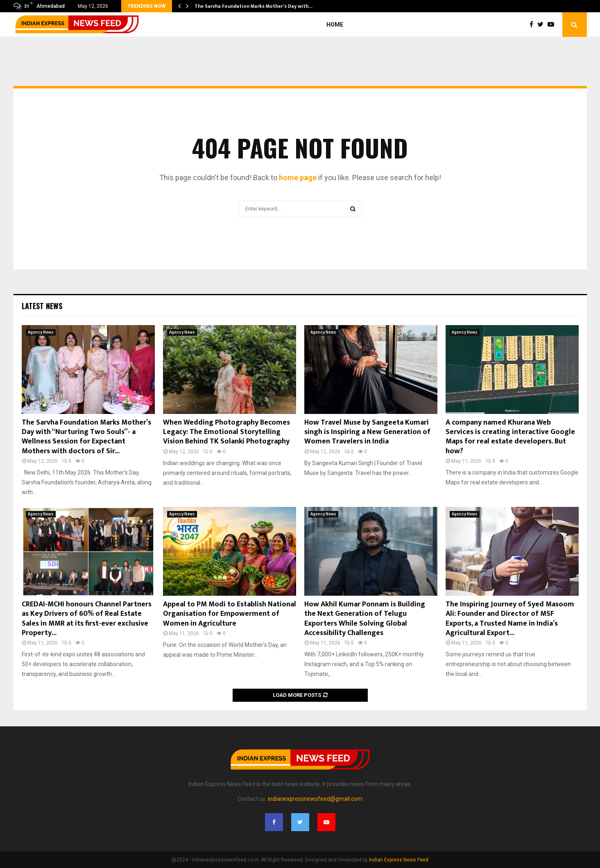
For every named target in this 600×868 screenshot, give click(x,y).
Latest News (42, 306)
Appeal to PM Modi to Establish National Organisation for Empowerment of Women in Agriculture (230, 614)
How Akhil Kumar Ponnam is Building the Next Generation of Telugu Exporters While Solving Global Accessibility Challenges (365, 619)
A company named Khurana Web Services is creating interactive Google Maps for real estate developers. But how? (510, 437)
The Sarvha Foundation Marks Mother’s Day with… (254, 6)
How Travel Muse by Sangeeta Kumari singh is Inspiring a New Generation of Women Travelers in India (367, 432)
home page (298, 177)
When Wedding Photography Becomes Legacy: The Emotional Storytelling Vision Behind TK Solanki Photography (226, 432)
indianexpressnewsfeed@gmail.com (315, 799)
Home (335, 25)
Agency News (41, 332)
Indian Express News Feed (399, 860)
